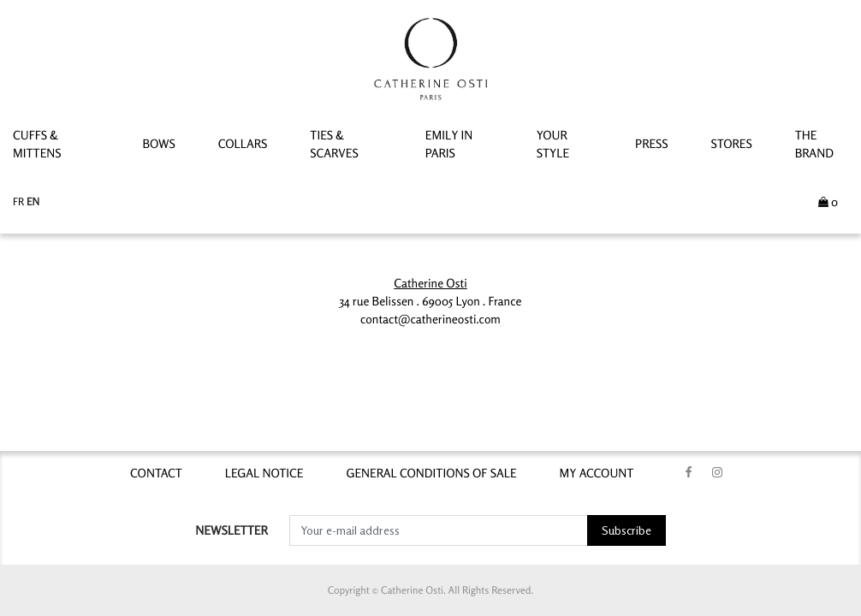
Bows (158, 144)
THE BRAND (814, 145)
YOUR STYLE (553, 145)
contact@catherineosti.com (430, 320)
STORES (732, 144)
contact (156, 474)
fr (20, 201)
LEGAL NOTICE (264, 474)
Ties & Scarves (334, 145)
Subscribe (626, 530)
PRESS (651, 144)
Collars (243, 144)
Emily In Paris (449, 145)
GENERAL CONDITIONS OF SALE (431, 474)
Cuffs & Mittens (37, 145)
